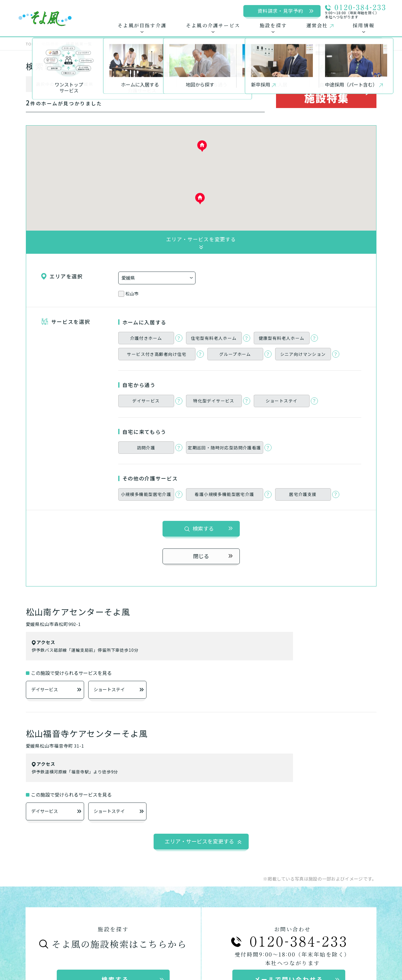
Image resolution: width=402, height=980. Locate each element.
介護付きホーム (158, 757)
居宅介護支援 (242, 793)
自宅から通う (233, 745)
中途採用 (185, 918)
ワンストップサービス (57, 745)
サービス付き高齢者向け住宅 (174, 769)
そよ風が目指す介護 (63, 731)
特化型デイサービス (250, 769)
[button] (200, 199)
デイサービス (56, 357)
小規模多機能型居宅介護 (321, 781)
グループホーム (158, 781)
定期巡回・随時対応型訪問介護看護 (334, 769)
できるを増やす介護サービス (65, 757)
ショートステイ (119, 357)
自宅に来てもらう (304, 745)
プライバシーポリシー (96, 918)
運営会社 (44, 918)
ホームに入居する (152, 745)
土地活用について (289, 918)
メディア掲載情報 (232, 918)
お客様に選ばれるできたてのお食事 (74, 770)
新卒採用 (148, 918)
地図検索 (50, 44)
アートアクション (201, 931)
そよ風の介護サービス (167, 731)
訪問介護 (303, 757)
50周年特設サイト (347, 918)
